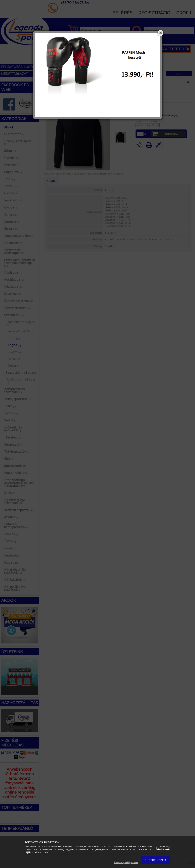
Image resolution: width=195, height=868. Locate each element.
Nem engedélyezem (126, 862)
